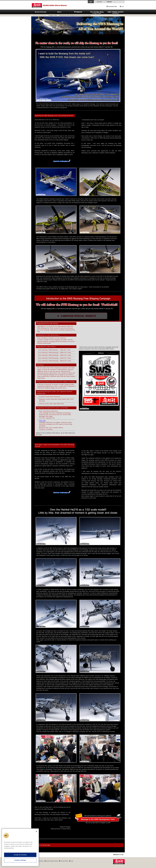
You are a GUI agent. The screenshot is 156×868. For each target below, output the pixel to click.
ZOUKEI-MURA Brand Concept (41, 12)
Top (119, 855)
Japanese (99, 2)
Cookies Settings (20, 860)
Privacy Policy (64, 861)
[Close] (36, 831)
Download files (113, 6)
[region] (20, 847)
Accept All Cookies (20, 855)
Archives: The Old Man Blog (42, 845)
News (59, 12)
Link (122, 6)
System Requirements (51, 861)
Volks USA (42, 421)
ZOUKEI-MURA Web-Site (39, 15)
